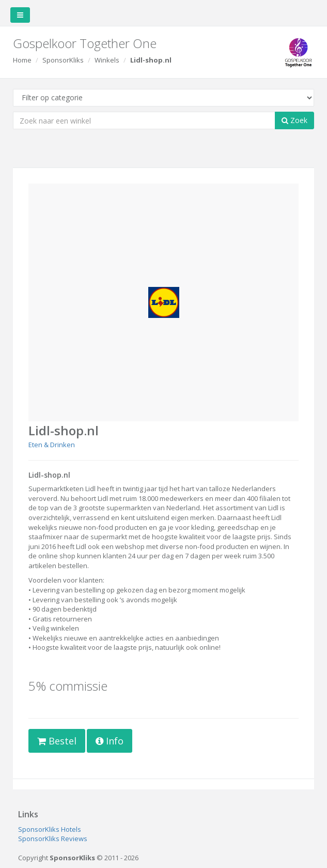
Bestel (57, 741)
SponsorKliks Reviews (53, 839)
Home (22, 60)
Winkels (107, 60)
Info (110, 741)
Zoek (294, 120)
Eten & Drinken (52, 445)
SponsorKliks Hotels (50, 829)
